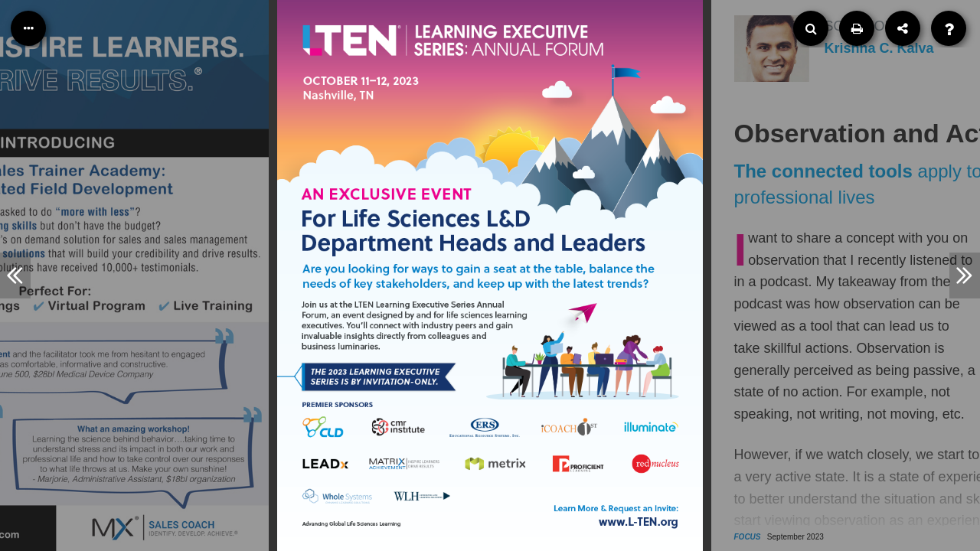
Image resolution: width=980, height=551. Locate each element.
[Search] (811, 28)
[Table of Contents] (28, 28)
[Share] (903, 28)
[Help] (949, 28)
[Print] (857, 28)
